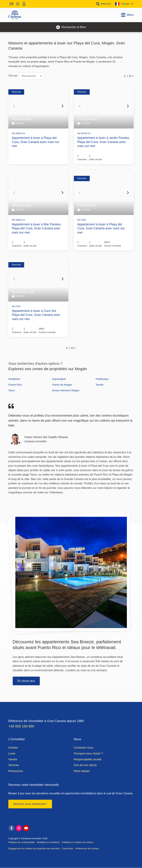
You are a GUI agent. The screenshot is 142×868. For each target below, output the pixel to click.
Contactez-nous (84, 748)
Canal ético (68, 849)
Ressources (16, 771)
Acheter (13, 748)
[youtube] (26, 828)
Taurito (100, 385)
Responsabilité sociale (88, 759)
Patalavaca (102, 379)
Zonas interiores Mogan (66, 390)
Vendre (13, 759)
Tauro (12, 390)
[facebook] (11, 828)
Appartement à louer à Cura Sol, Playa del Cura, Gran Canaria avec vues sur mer (36, 315)
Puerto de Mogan (62, 385)
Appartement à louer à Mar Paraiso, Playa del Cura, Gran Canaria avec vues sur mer (37, 228)
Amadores (14, 379)
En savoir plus (26, 681)
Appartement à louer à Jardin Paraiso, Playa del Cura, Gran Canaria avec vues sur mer (104, 142)
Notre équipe (82, 771)
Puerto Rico (15, 385)
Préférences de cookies (87, 849)
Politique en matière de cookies (77, 842)
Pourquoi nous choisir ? (88, 754)
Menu (127, 15)
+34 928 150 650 (22, 726)
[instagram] (19, 828)
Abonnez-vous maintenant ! (30, 804)
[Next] (62, 106)
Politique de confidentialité (21, 842)
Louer (12, 754)
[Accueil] (15, 15)
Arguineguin (59, 379)
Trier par (13, 76)
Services (14, 765)
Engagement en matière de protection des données (34, 849)
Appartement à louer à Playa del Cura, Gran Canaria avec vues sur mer (36, 142)
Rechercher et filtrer (71, 27)
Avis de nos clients (85, 765)
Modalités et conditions (48, 842)
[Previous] (14, 106)
